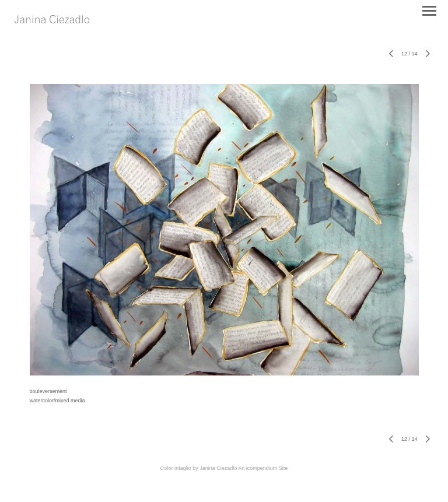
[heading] (52, 20)
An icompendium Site (263, 468)
